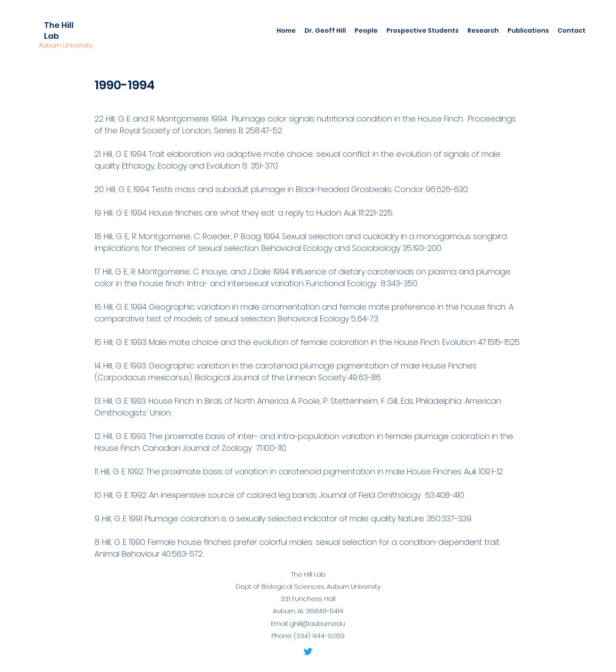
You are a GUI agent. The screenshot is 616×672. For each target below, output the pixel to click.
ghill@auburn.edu (317, 623)
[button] (325, 30)
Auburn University (66, 45)
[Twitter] (308, 652)
